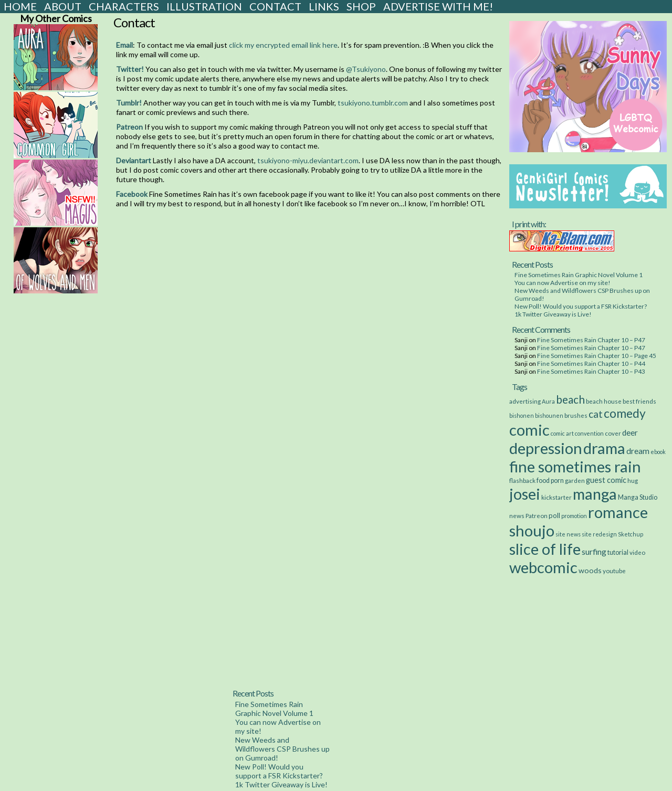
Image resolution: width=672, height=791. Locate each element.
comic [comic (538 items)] (529, 430)
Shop (361, 6)
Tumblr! (129, 103)
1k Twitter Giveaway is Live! (553, 314)
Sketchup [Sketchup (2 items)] (631, 534)
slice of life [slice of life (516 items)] (545, 549)
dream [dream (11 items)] (638, 451)
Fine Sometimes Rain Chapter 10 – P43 (591, 371)
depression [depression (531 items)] (546, 448)
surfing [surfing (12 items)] (594, 551)
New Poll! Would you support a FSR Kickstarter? (581, 306)
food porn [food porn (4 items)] (550, 481)
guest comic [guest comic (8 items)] (606, 480)
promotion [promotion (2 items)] (574, 516)
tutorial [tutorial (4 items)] (618, 552)
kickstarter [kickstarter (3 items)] (556, 497)
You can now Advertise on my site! (563, 283)
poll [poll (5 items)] (554, 515)
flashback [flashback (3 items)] (522, 480)
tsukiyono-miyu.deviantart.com (308, 160)
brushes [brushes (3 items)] (576, 415)
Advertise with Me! (438, 6)
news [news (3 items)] (517, 515)
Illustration (204, 6)
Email (124, 45)
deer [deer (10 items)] (630, 433)
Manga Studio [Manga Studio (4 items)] (638, 497)
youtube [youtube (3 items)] (614, 571)
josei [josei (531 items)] (525, 494)
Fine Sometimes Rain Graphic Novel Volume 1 (579, 275)
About (63, 6)
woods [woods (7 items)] (590, 570)
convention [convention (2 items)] (589, 433)
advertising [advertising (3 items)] (525, 401)
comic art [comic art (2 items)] (562, 433)
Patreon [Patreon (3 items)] (537, 515)
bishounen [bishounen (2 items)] (549, 415)
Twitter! (130, 69)
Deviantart (134, 160)
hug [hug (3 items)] (633, 480)
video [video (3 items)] (637, 552)
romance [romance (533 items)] (618, 512)
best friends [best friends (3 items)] (639, 401)
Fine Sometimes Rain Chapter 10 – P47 (591, 340)
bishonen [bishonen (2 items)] (522, 415)
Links (324, 6)
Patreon (129, 127)
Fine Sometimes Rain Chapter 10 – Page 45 (597, 356)
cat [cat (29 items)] (596, 414)
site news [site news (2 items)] (568, 534)
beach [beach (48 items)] (570, 399)
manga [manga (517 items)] (595, 494)
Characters (124, 6)
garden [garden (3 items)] (575, 480)
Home (20, 6)
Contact (275, 6)
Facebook (132, 194)
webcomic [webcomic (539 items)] (543, 567)
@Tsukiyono (366, 69)
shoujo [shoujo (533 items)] (532, 530)
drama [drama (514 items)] (604, 448)
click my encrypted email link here (283, 45)
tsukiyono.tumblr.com (373, 103)
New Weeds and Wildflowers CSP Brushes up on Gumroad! (282, 749)
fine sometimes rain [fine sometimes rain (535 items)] (575, 466)
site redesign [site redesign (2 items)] (599, 534)
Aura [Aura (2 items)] (548, 401)
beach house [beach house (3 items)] (604, 401)
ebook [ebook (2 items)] (658, 452)
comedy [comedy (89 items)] (625, 413)
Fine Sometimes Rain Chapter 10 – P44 (591, 363)
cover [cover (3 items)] (613, 433)
